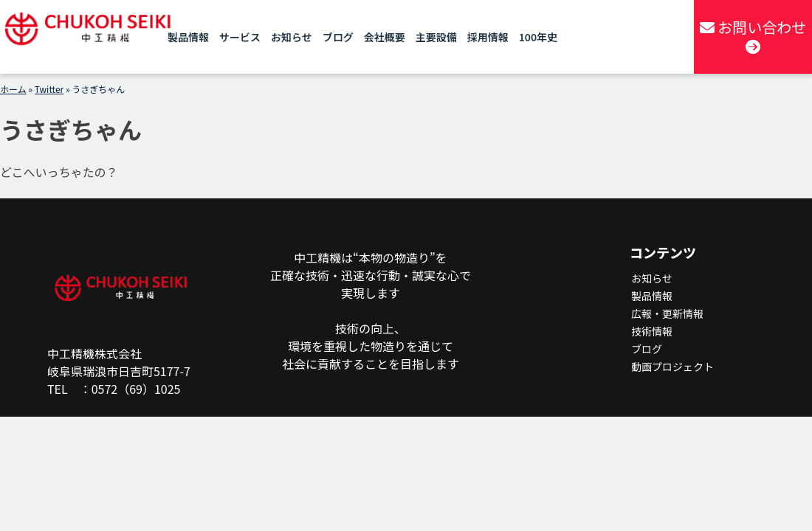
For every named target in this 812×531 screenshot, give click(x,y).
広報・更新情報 (667, 313)
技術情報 (652, 331)
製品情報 (188, 37)
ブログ (338, 37)
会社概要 (385, 37)
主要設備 (436, 37)
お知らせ (292, 37)
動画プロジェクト (672, 367)
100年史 (538, 37)
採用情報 (488, 37)
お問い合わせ (753, 35)
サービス (240, 37)
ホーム (13, 89)
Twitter (49, 89)
